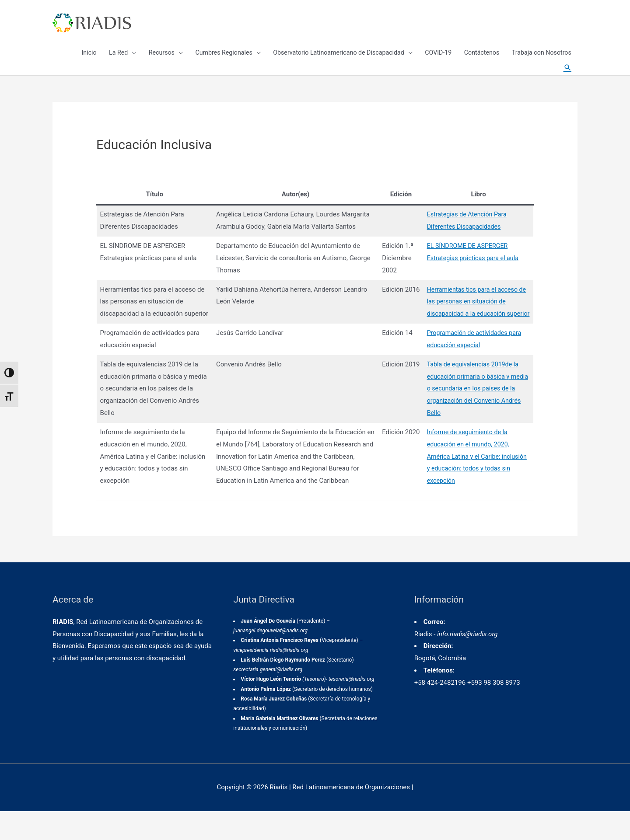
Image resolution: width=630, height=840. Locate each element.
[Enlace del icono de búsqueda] (567, 79)
